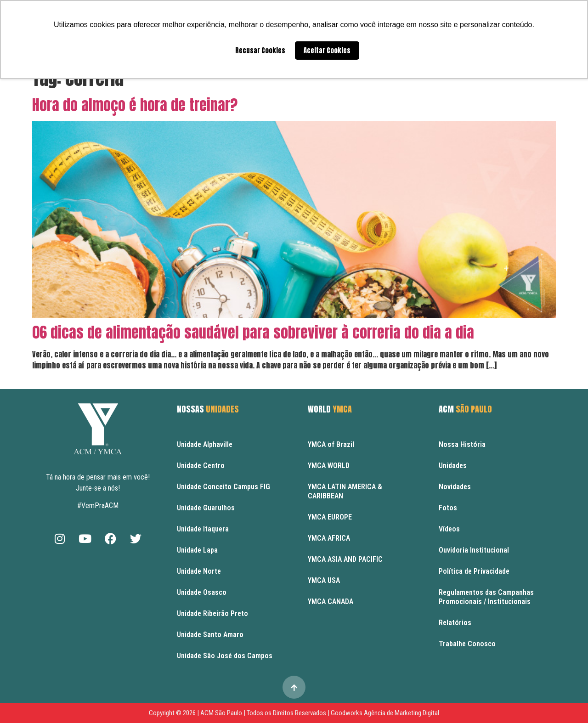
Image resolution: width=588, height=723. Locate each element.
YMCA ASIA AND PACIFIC (345, 559)
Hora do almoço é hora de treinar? (135, 105)
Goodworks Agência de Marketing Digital (385, 713)
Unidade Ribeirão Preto (212, 613)
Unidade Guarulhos (206, 508)
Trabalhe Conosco (467, 644)
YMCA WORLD (329, 466)
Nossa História (462, 444)
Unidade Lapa (197, 550)
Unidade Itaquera (203, 529)
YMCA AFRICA (329, 538)
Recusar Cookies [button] (260, 51)
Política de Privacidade (474, 571)
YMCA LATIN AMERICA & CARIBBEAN (345, 491)
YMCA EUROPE (330, 517)
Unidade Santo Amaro (210, 635)
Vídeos (449, 529)
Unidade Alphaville (205, 444)
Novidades (455, 487)
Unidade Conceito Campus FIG (223, 487)
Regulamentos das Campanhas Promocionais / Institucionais (486, 597)
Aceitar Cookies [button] (327, 51)
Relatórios (455, 623)
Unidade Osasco (202, 592)
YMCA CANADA (331, 602)
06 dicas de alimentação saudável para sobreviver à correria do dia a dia (253, 332)
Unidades (453, 466)
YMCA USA (324, 580)
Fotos (448, 508)
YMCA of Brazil (331, 444)
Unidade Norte (199, 571)
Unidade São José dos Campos (225, 656)
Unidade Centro (201, 466)
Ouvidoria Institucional (474, 550)
